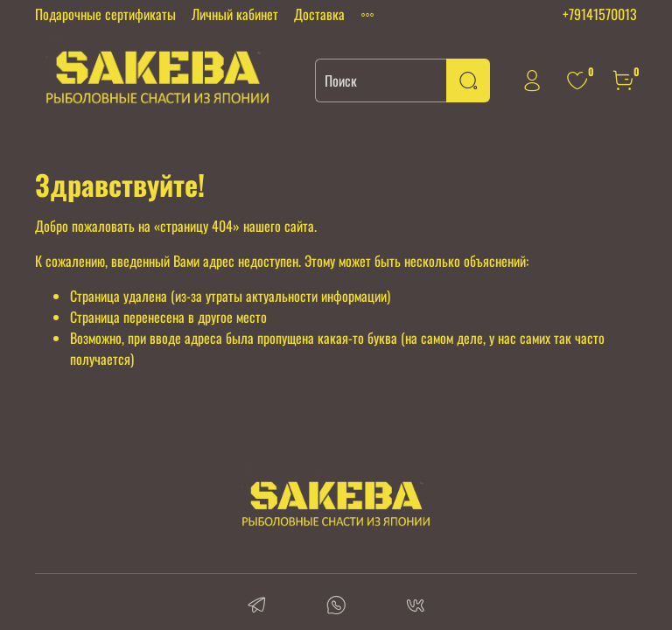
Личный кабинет (235, 14)
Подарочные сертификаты (105, 14)
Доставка (319, 14)
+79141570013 (600, 14)
